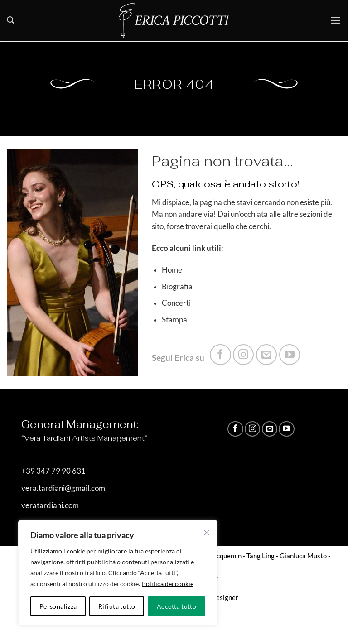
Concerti (176, 303)
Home (172, 270)
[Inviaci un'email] (266, 355)
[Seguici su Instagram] (243, 355)
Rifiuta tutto (117, 606)
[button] (10, 20)
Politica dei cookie (168, 584)
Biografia (177, 287)
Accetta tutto (176, 606)
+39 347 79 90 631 (53, 471)
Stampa (174, 320)
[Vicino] (207, 533)
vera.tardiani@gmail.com (63, 488)
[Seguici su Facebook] (220, 355)
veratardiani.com (50, 505)
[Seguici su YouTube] (290, 355)
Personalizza (58, 606)
